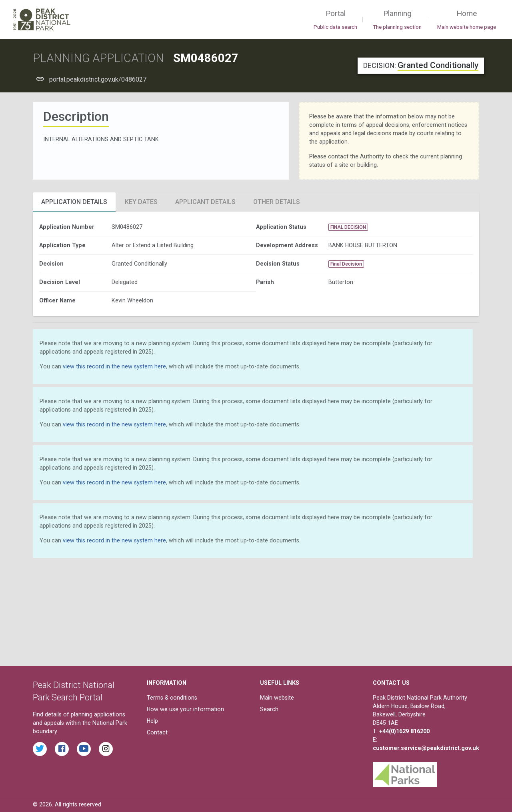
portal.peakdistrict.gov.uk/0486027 (98, 79)
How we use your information (185, 709)
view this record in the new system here (114, 366)
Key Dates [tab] (141, 202)
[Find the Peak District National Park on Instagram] (106, 749)
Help (152, 721)
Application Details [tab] (74, 202)
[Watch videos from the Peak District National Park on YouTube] (84, 749)
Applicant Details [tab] (205, 202)
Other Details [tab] (277, 202)
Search (269, 709)
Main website (277, 698)
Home (467, 20)
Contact (157, 732)
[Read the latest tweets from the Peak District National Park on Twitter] (40, 749)
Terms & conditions (172, 698)
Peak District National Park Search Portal (74, 691)
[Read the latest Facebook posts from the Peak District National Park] (62, 749)
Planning (397, 20)
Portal (335, 20)
